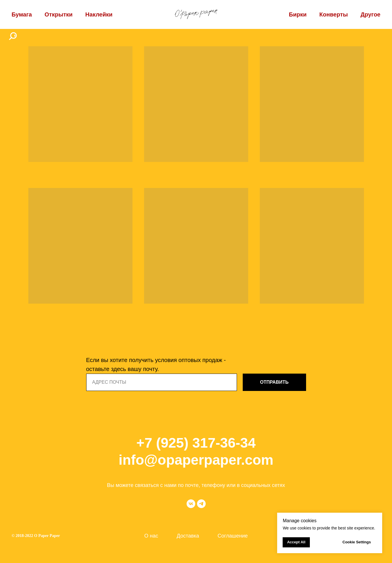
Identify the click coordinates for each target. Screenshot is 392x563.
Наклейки (99, 14)
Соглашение (233, 536)
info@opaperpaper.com (196, 460)
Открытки (59, 14)
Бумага (22, 14)
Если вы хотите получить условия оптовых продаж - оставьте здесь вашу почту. (156, 364)
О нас (151, 536)
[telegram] (201, 504)
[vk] (191, 504)
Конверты (334, 14)
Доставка (188, 536)
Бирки (298, 14)
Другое (370, 14)
